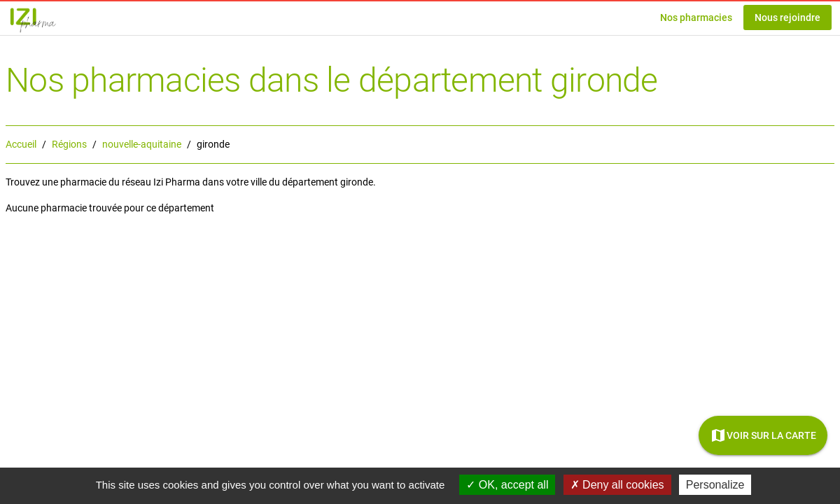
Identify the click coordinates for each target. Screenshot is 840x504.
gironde (213, 144)
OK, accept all (507, 485)
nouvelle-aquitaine (142, 144)
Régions (69, 144)
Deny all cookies (617, 485)
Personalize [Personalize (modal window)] (715, 485)
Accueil (21, 144)
